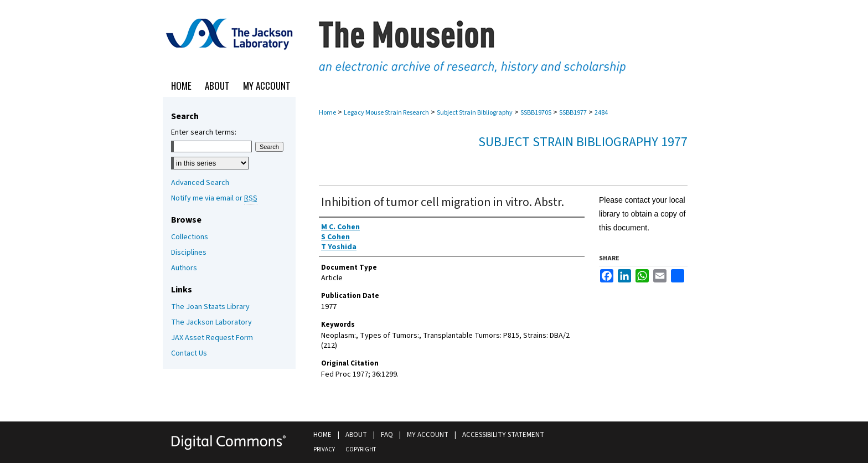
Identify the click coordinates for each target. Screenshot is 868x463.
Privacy (324, 449)
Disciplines (189, 253)
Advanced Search (200, 183)
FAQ (387, 435)
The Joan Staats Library (210, 307)
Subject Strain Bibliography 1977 (583, 142)
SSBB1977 (573, 113)
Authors (184, 268)
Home (327, 113)
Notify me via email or (214, 198)
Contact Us (189, 353)
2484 (601, 113)
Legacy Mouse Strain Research (386, 113)
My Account (428, 435)
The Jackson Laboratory (211, 322)
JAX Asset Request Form (212, 338)
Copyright (361, 449)
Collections (190, 237)
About (356, 435)
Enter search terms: (204, 132)
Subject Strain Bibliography (475, 113)
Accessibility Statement (503, 435)
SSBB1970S (536, 113)
